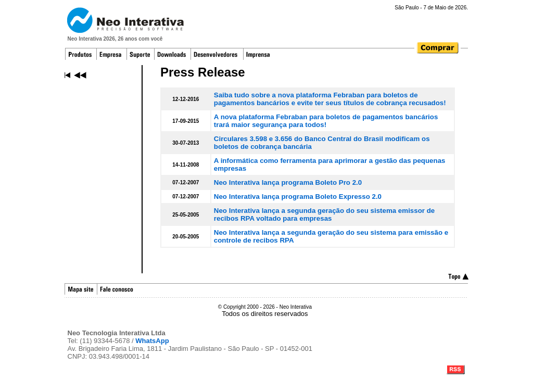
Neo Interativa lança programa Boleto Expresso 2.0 (298, 197)
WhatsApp (152, 341)
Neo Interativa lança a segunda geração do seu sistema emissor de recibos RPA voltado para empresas (324, 214)
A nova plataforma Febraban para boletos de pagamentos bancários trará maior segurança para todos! (326, 121)
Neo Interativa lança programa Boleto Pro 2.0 (288, 182)
